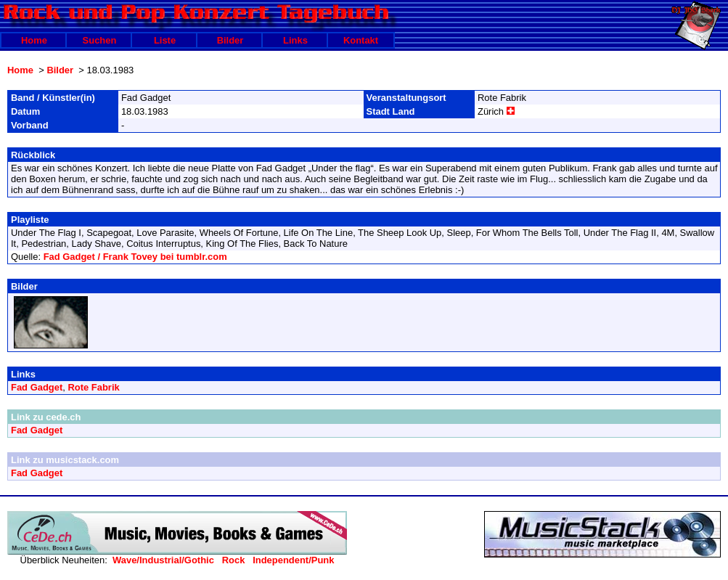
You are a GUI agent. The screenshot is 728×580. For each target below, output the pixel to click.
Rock (234, 560)
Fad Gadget (37, 387)
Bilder (230, 40)
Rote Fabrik (93, 387)
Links (295, 40)
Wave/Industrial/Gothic (163, 560)
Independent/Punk (293, 560)
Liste (165, 40)
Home (34, 40)
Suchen (100, 40)
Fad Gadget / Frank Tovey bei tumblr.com (135, 257)
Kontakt (361, 40)
